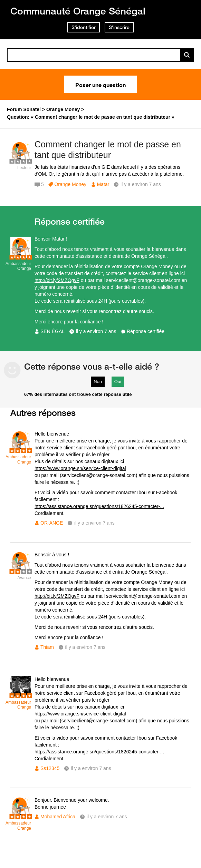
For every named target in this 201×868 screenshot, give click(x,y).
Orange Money (70, 184)
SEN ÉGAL (52, 331)
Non (98, 382)
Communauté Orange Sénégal (78, 11)
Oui (118, 382)
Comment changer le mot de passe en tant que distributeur (108, 150)
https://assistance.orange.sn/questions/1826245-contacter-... (99, 506)
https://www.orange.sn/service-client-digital (80, 468)
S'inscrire (119, 27)
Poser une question (100, 84)
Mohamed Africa (58, 817)
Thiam (47, 647)
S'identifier (84, 27)
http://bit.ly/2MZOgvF (57, 280)
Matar (103, 184)
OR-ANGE (52, 523)
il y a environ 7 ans (96, 331)
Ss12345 (50, 768)
